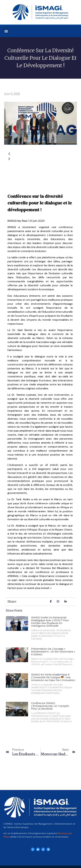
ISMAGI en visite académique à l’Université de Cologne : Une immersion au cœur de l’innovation (53, 677)
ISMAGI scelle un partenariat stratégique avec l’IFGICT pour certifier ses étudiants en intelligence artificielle (50, 622)
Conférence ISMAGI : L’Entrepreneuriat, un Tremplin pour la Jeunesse (50, 706)
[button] (6, 31)
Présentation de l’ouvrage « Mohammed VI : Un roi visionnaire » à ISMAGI (53, 652)
